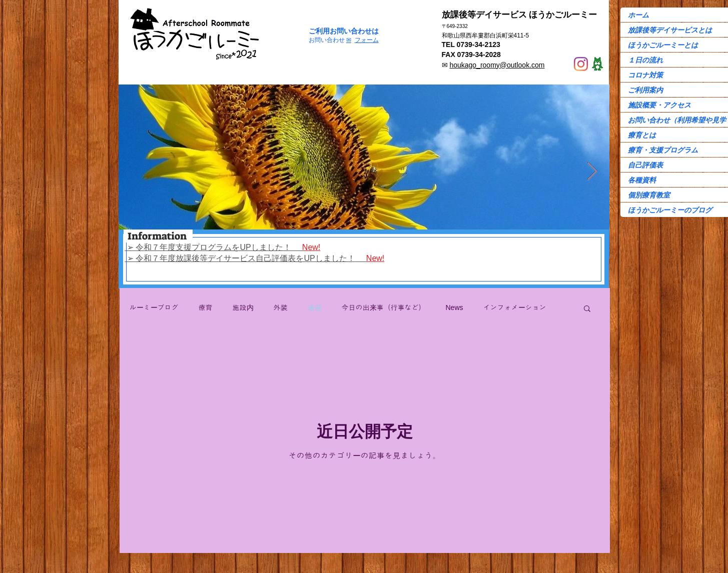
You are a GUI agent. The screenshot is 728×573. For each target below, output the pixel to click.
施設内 (243, 307)
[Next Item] (592, 172)
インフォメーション (515, 307)
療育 (206, 307)
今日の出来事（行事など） (384, 307)
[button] (587, 309)
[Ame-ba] (597, 64)
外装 (281, 307)
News (455, 307)
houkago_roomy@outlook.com (497, 65)
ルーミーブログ (154, 307)
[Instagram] (581, 64)
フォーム (367, 40)
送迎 (315, 307)
